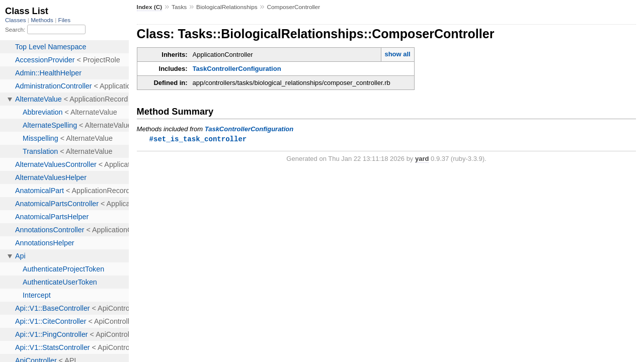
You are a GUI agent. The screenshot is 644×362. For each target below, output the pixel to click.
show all (397, 54)
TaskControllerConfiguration (237, 69)
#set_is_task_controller (198, 139)
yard (422, 159)
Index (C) (150, 7)
